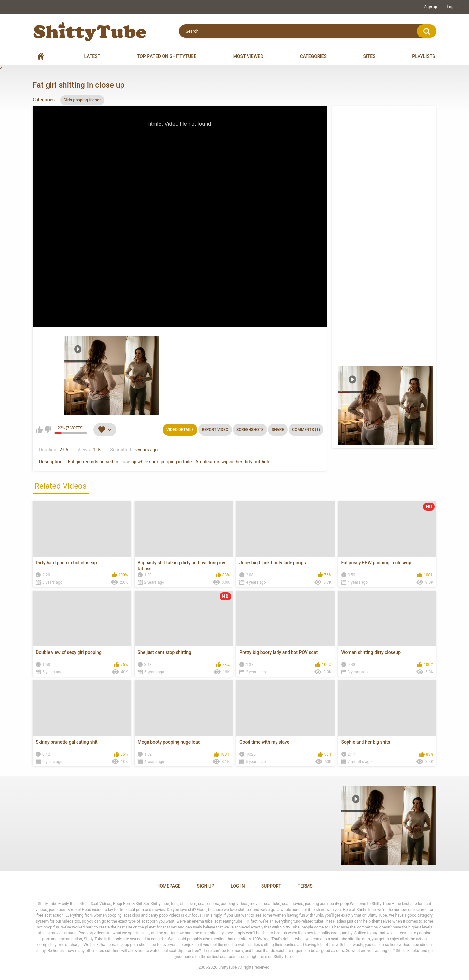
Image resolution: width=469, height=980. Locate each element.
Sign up (431, 7)
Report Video (215, 430)
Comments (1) (306, 430)
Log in (452, 7)
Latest (92, 56)
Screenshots (250, 430)
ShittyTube (228, 967)
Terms (305, 886)
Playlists (424, 56)
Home (41, 57)
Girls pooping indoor (82, 100)
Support (271, 886)
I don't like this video (48, 430)
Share (278, 430)
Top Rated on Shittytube (167, 56)
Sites (370, 56)
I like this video (39, 430)
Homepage (168, 886)
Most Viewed (248, 56)
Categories (313, 56)
